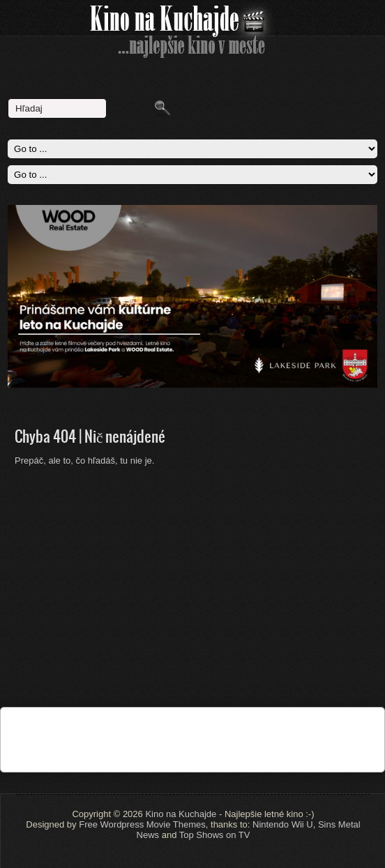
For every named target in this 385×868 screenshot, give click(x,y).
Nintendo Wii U (283, 824)
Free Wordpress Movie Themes (142, 824)
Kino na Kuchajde (181, 814)
